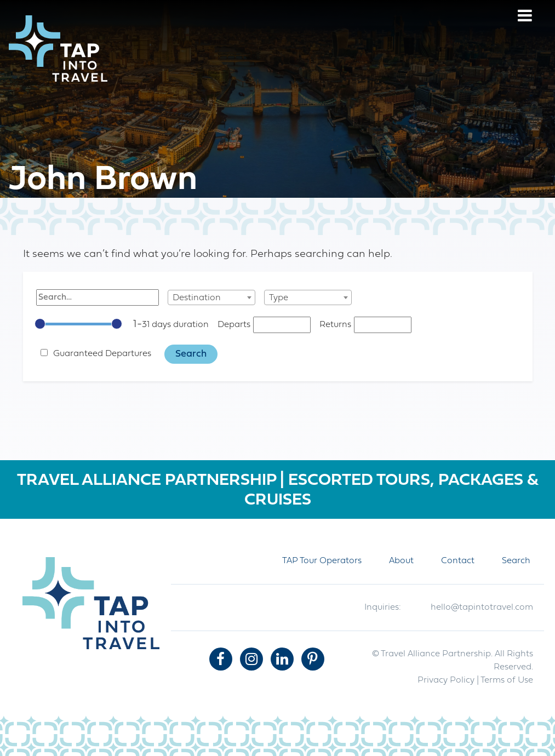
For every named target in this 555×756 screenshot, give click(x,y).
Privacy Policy (446, 680)
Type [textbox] (279, 298)
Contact (458, 561)
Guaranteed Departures (102, 354)
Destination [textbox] (197, 298)
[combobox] (211, 297)
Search (516, 561)
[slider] (40, 324)
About (401, 561)
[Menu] (525, 17)
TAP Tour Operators (322, 561)
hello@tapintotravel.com (482, 608)
